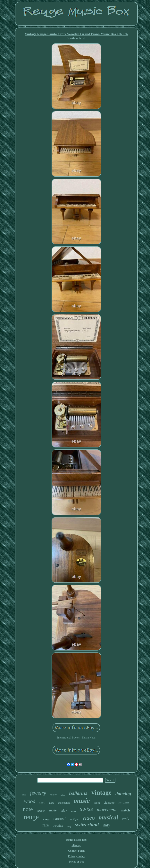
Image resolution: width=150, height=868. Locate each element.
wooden (58, 826)
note (28, 809)
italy (107, 825)
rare (46, 825)
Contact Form (76, 851)
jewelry (38, 793)
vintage (101, 793)
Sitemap (76, 845)
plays (52, 803)
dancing (123, 793)
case (24, 795)
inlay (64, 811)
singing (124, 802)
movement (107, 810)
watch (125, 810)
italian (97, 803)
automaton (64, 803)
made (53, 810)
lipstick (41, 811)
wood (30, 801)
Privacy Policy (76, 856)
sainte (63, 795)
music (82, 801)
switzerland (87, 825)
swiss (86, 809)
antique (74, 819)
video (89, 818)
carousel (60, 819)
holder (53, 795)
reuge (31, 817)
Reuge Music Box (76, 840)
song (69, 826)
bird (42, 802)
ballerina (78, 793)
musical (108, 817)
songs (46, 819)
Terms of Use (76, 862)
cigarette (109, 803)
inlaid (73, 811)
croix (126, 819)
